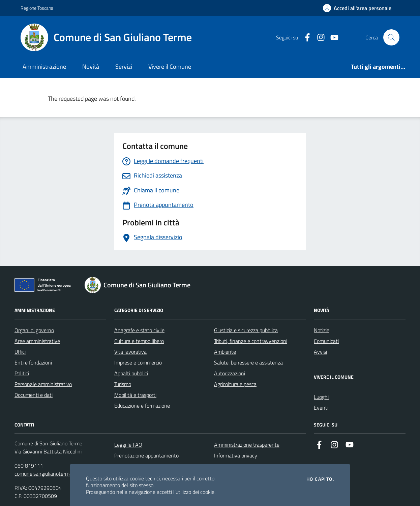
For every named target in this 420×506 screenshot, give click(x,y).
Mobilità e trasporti (135, 395)
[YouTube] (332, 38)
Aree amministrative (37, 341)
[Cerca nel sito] (391, 37)
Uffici (20, 352)
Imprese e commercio (138, 362)
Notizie (322, 330)
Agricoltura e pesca (235, 384)
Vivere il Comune (170, 67)
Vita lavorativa (130, 352)
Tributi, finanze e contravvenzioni (251, 341)
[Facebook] (305, 38)
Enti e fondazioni (33, 362)
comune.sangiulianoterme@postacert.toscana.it (68, 474)
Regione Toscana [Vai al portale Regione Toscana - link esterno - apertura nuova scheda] (37, 8)
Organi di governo (34, 330)
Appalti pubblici (131, 373)
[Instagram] (318, 38)
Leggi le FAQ (128, 445)
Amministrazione (44, 67)
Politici (22, 373)
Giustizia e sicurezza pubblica (246, 330)
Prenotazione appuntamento (146, 455)
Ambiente (225, 352)
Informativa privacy (236, 455)
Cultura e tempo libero (139, 341)
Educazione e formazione (142, 406)
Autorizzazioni (230, 373)
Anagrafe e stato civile (139, 330)
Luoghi (321, 397)
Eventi (321, 408)
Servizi (124, 67)
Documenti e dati (34, 395)
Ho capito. (320, 479)
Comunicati (326, 341)
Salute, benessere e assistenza (248, 362)
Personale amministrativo (43, 384)
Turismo (123, 384)
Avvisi (320, 352)
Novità (91, 67)
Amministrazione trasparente (247, 445)
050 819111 (29, 466)
